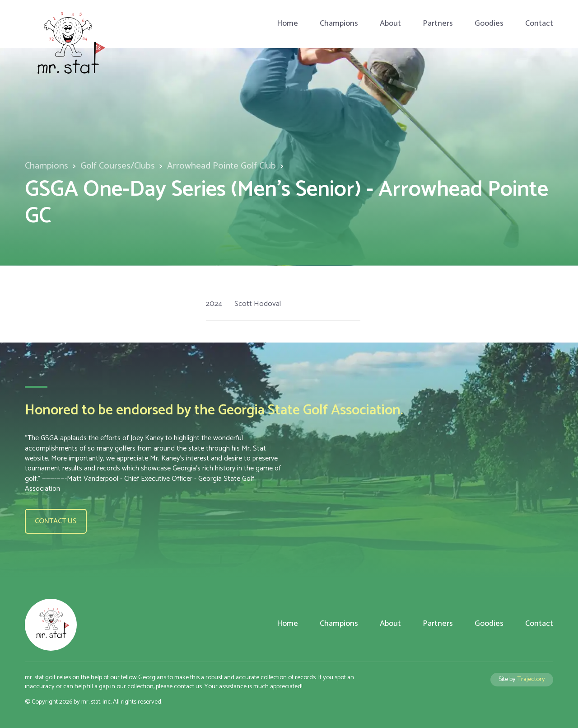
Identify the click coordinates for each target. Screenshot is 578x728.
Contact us (56, 521)
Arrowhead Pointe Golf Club (221, 166)
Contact (539, 24)
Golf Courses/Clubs (118, 166)
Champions (339, 24)
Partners (438, 24)
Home (287, 24)
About (390, 24)
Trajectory (531, 679)
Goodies (489, 24)
